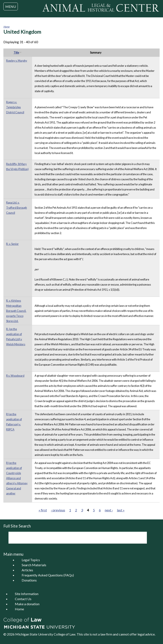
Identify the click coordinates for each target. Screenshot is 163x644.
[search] (72, 538)
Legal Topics (31, 560)
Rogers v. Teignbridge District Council (15, 107)
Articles (27, 570)
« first (43, 510)
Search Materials (34, 565)
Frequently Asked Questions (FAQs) (48, 575)
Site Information (27, 594)
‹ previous (58, 510)
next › (109, 510)
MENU (11, 6)
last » (121, 510)
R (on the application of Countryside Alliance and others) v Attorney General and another (17, 478)
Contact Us (23, 599)
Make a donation (27, 604)
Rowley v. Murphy (17, 61)
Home (6, 27)
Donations (29, 580)
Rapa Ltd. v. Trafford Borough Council (17, 208)
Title (18, 53)
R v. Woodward (15, 376)
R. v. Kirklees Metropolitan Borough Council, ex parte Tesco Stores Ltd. (16, 311)
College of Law (65, 634)
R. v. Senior (12, 244)
